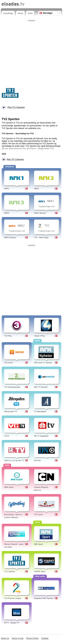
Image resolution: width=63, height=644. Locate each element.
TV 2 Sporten (10, 571)
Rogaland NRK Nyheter (44, 598)
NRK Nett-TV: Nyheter (43, 363)
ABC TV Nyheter (41, 387)
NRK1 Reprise (40, 213)
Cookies (45, 638)
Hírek (21, 13)
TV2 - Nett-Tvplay (41, 238)
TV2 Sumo (9, 363)
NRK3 (7, 213)
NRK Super (9, 487)
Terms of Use (18, 638)
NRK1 (7, 189)
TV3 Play (8, 336)
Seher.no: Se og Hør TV (14, 460)
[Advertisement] (32, 54)
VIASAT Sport (40, 571)
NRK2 (37, 189)
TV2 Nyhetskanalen (12, 387)
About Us (5, 638)
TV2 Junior (39, 515)
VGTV (7, 436)
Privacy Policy (32, 638)
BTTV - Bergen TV (12, 623)
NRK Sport (39, 544)
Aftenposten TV (11, 412)
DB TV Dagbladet (41, 436)
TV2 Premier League (13, 598)
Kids (30, 13)
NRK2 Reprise (10, 238)
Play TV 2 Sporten (15, 159)
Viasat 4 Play (39, 336)
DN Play (37, 460)
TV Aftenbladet (40, 412)
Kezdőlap (8, 13)
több (4, 154)
